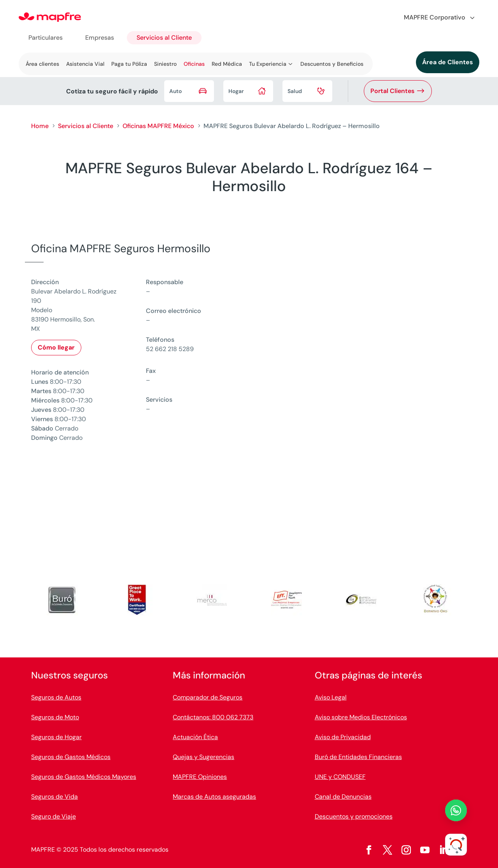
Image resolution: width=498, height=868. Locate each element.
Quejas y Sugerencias (203, 757)
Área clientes (42, 64)
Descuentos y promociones (354, 816)
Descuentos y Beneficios (332, 64)
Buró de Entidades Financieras (358, 757)
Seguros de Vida (54, 797)
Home (40, 126)
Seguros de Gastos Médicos (71, 757)
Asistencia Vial (85, 64)
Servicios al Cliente (164, 38)
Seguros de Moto (55, 717)
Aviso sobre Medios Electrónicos (361, 717)
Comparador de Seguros (208, 697)
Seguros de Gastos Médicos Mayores (84, 777)
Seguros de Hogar (56, 737)
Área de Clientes (448, 62)
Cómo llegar (56, 347)
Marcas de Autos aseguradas (214, 797)
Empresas (100, 38)
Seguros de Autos (56, 697)
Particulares (46, 38)
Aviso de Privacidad (343, 737)
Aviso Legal (331, 697)
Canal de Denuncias (343, 797)
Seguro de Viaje (53, 816)
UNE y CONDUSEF (340, 777)
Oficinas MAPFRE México (158, 126)
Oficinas (194, 64)
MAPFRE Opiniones (200, 777)
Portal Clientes (392, 91)
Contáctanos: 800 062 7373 (213, 717)
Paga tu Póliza (129, 64)
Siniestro (165, 64)
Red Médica (227, 64)
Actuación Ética (195, 737)
